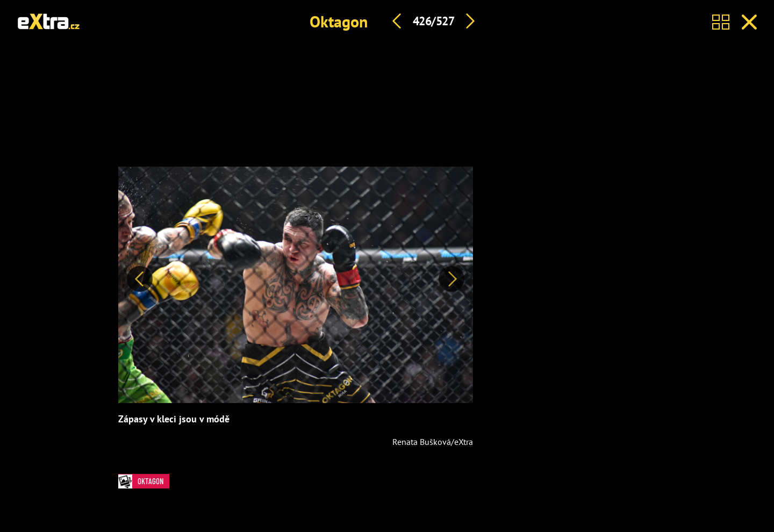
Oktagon (339, 21)
